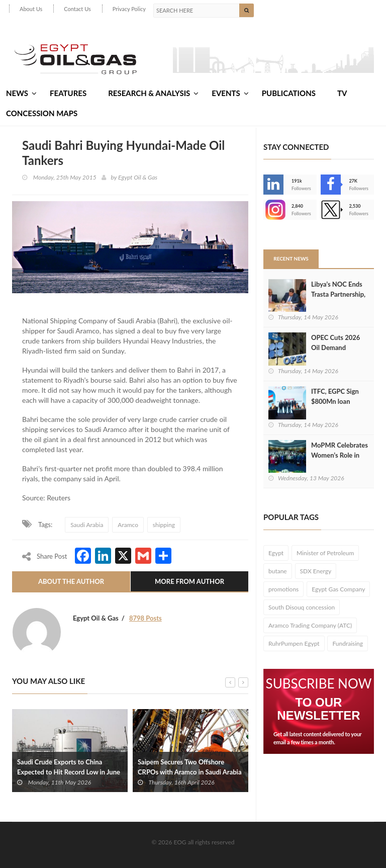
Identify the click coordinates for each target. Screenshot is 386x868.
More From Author (189, 581)
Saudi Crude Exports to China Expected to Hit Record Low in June (69, 767)
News (21, 93)
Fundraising (348, 643)
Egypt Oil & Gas (138, 177)
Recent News (291, 258)
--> (273, 210)
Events (230, 93)
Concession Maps (42, 113)
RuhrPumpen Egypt (294, 643)
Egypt (276, 553)
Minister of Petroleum (325, 553)
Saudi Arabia (87, 525)
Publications (289, 93)
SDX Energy (316, 571)
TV (342, 93)
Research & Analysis (153, 93)
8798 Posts (146, 618)
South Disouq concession (302, 607)
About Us (31, 9)
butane (278, 571)
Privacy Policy (129, 9)
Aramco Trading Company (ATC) (310, 625)
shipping (164, 525)
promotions (283, 589)
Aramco (128, 525)
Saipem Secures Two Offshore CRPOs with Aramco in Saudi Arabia (190, 767)
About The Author (71, 581)
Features (68, 93)
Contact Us (77, 9)
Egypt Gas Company (338, 589)
